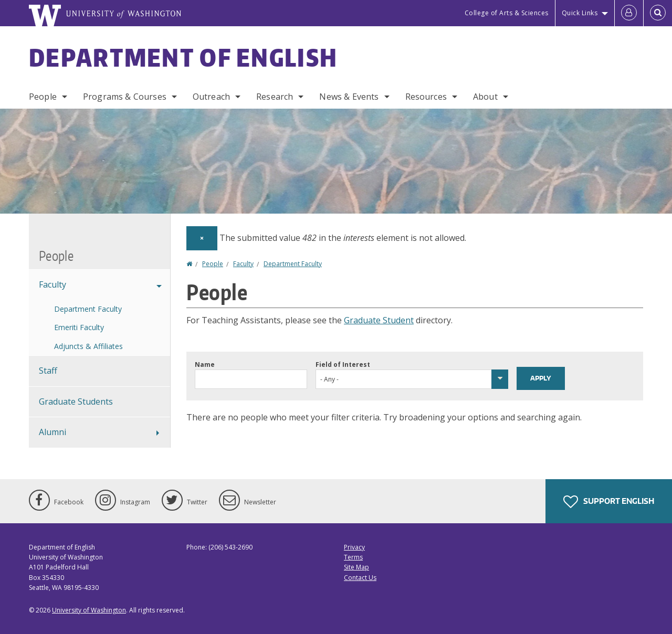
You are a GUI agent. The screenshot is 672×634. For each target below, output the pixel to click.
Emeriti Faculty (79, 327)
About (485, 97)
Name (205, 364)
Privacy (354, 547)
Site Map (356, 567)
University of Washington (89, 610)
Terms (353, 557)
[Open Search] (658, 13)
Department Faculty (293, 264)
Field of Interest (343, 364)
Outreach (211, 97)
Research (275, 97)
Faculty (243, 264)
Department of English (183, 57)
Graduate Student (379, 320)
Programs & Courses (125, 97)
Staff (48, 371)
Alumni (52, 432)
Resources (426, 97)
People (43, 97)
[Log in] (629, 13)
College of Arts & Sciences (507, 13)
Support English (609, 502)
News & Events (349, 97)
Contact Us (360, 578)
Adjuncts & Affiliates (88, 346)
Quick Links (580, 13)
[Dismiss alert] (202, 238)
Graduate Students (76, 401)
